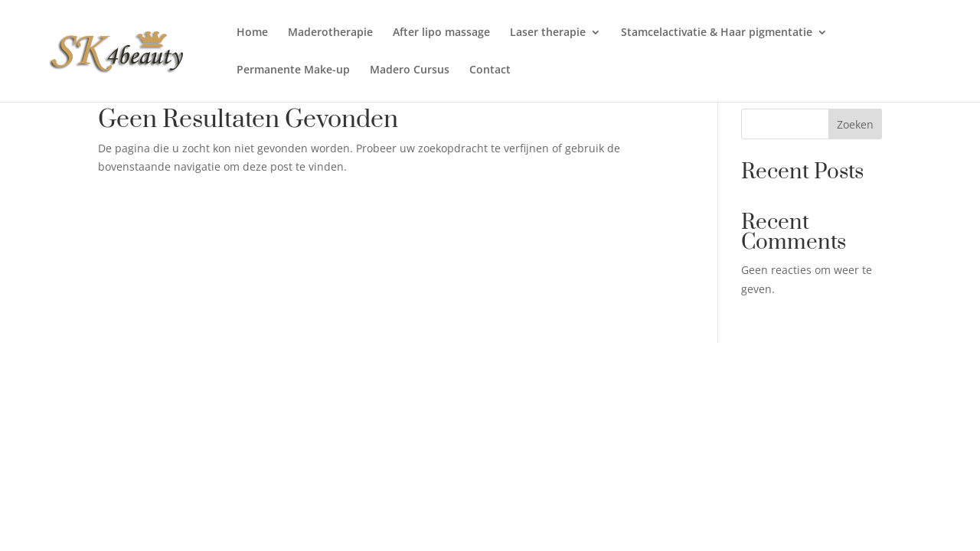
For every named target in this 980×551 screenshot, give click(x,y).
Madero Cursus (410, 70)
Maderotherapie (330, 33)
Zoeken (855, 124)
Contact (490, 70)
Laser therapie (548, 33)
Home (252, 33)
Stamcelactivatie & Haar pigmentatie (717, 33)
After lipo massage (441, 33)
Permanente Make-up (293, 70)
